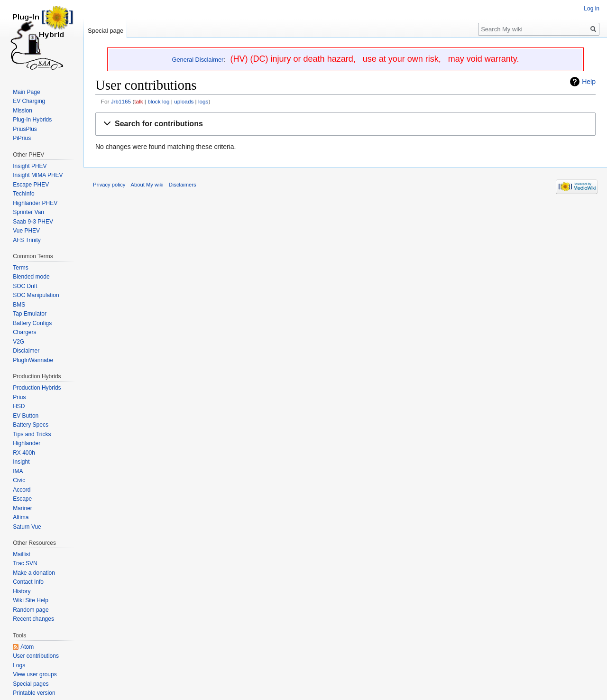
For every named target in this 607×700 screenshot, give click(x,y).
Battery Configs (32, 323)
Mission (23, 111)
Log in (592, 9)
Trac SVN (25, 563)
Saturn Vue (27, 527)
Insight (21, 462)
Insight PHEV (30, 166)
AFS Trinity (27, 240)
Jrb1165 (121, 101)
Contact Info (28, 582)
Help (589, 82)
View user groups (35, 674)
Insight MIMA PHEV (38, 175)
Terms (21, 268)
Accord (22, 490)
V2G (18, 342)
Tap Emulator (30, 314)
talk (138, 101)
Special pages (31, 684)
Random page (31, 610)
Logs (19, 665)
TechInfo (23, 194)
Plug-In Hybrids (32, 120)
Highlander (27, 443)
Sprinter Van (28, 212)
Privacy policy (109, 185)
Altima (21, 517)
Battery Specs (31, 425)
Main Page (26, 92)
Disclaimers (183, 185)
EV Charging (29, 101)
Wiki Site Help (31, 600)
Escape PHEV (31, 185)
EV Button (26, 416)
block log (158, 101)
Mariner (23, 508)
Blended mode (31, 277)
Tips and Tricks (32, 434)
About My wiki (147, 185)
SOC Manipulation (36, 295)
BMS (19, 305)
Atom (27, 647)
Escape (22, 499)
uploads (184, 101)
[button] (345, 124)
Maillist (22, 554)
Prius (19, 397)
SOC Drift (25, 286)
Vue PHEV (26, 231)
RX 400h (24, 453)
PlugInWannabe (33, 360)
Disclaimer (26, 351)
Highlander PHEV (35, 203)
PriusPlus (25, 129)
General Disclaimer (198, 60)
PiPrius (22, 138)
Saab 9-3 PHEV (33, 222)
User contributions (36, 656)
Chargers (24, 332)
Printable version (34, 693)
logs (203, 101)
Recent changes (33, 619)
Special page (106, 31)
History (22, 591)
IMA (18, 471)
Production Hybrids (37, 388)
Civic (19, 480)
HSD (19, 406)
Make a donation (34, 573)
